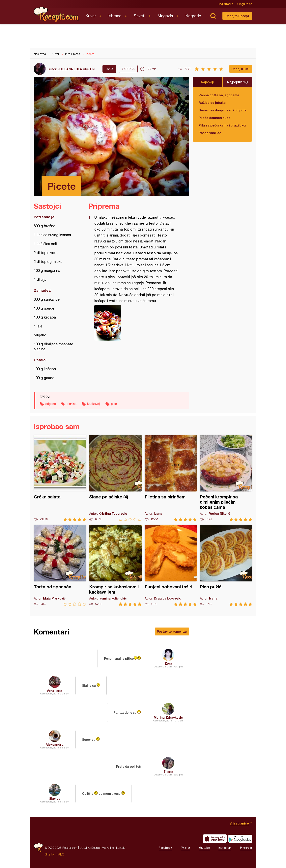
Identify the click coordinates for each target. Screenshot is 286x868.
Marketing (108, 848)
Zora (168, 663)
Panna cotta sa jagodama (219, 95)
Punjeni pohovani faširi (171, 565)
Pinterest (246, 848)
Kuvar (91, 16)
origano (51, 404)
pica (114, 404)
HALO (60, 854)
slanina (72, 404)
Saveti (139, 16)
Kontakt (121, 848)
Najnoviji (207, 82)
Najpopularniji (238, 82)
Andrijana (55, 690)
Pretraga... (213, 16)
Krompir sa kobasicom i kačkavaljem (115, 565)
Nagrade (193, 16)
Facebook (165, 848)
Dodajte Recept (237, 16)
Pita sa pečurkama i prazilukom (222, 125)
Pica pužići (226, 565)
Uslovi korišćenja (90, 848)
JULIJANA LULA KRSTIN (76, 69)
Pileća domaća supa (214, 118)
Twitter (185, 848)
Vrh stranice (239, 823)
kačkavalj (94, 404)
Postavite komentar (172, 631)
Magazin (165, 16)
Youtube (204, 848)
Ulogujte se (245, 4)
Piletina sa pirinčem (171, 478)
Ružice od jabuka (212, 103)
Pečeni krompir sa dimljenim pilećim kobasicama (226, 478)
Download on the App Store (215, 839)
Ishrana (115, 16)
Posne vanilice (210, 133)
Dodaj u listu (241, 69)
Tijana (168, 771)
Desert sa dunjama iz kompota (222, 110)
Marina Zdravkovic (168, 717)
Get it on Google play (240, 839)
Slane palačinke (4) (115, 478)
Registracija (226, 4)
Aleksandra (55, 744)
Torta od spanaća (60, 565)
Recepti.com (57, 14)
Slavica (55, 798)
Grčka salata (60, 478)
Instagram (225, 848)
